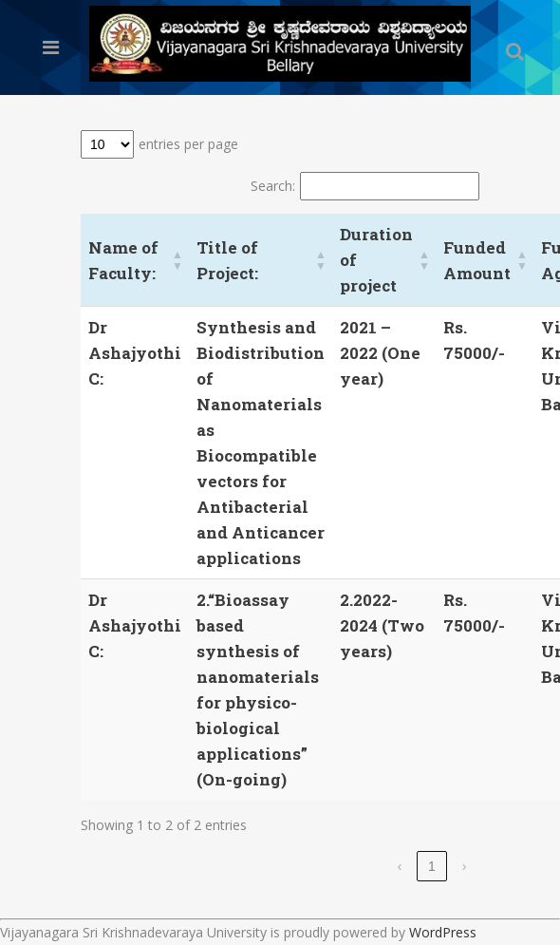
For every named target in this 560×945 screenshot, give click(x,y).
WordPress (443, 932)
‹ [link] (400, 866)
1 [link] (432, 866)
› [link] (465, 866)
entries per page (188, 144)
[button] (177, 260)
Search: (273, 186)
